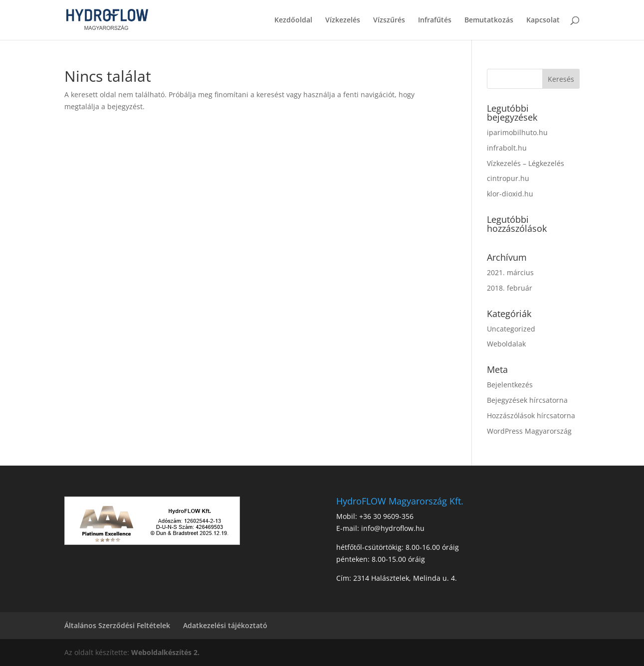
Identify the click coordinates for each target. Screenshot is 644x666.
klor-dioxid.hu (510, 194)
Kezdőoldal (293, 20)
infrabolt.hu (507, 148)
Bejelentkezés (510, 385)
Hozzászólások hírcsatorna (531, 416)
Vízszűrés (389, 20)
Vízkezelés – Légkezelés (526, 163)
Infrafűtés (435, 20)
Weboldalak (506, 344)
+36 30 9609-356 (386, 516)
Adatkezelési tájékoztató (225, 625)
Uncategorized (511, 329)
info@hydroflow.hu (393, 528)
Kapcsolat (543, 20)
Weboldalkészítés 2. (165, 652)
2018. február (510, 288)
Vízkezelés (343, 20)
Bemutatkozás (489, 20)
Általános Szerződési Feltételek (117, 625)
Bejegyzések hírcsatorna (527, 400)
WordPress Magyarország (529, 431)
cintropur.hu (508, 178)
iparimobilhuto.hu (517, 132)
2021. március (510, 272)
